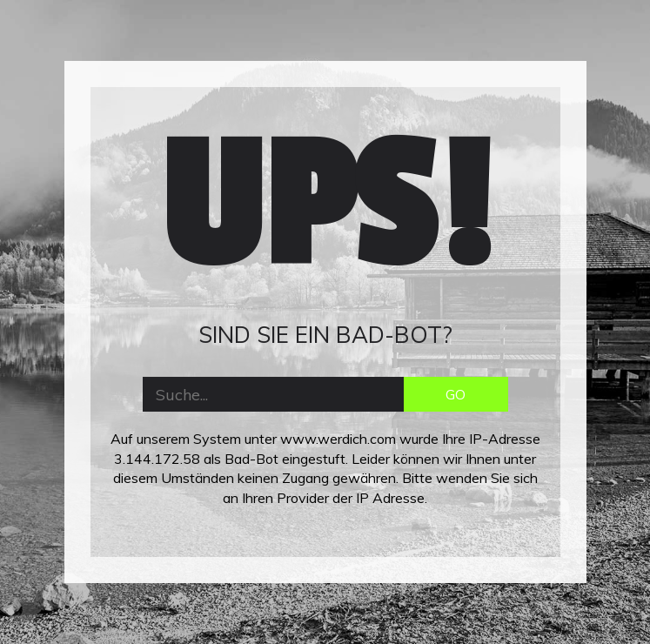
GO (456, 394)
